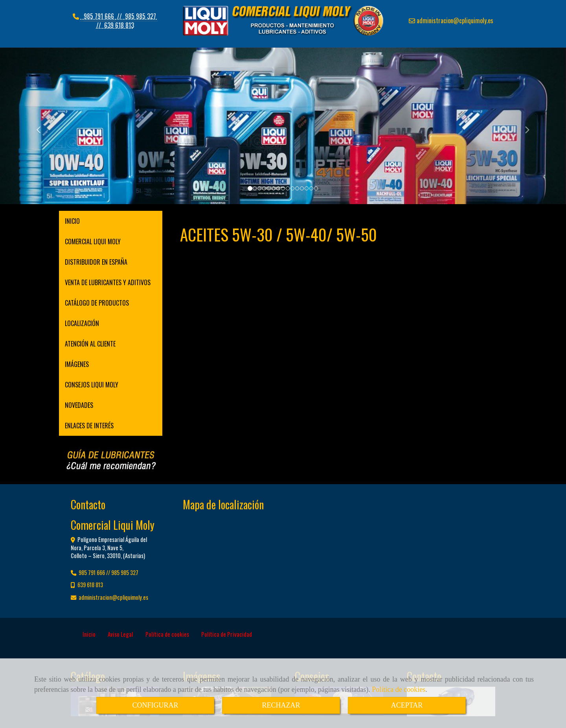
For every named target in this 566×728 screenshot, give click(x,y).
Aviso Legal (120, 634)
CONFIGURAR (155, 705)
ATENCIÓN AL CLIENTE (90, 344)
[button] (42, 126)
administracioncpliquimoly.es (454, 20)
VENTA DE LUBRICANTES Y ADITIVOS (108, 282)
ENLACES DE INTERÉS (89, 426)
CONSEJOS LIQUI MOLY (92, 385)
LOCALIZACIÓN (82, 323)
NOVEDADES (79, 405)
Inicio (89, 634)
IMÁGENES (77, 364)
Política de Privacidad (227, 634)
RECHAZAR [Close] (281, 705)
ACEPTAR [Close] (407, 705)
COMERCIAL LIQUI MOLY (93, 241)
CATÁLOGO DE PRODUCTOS (97, 303)
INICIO (72, 221)
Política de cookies (399, 689)
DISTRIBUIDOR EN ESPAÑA (96, 262)
